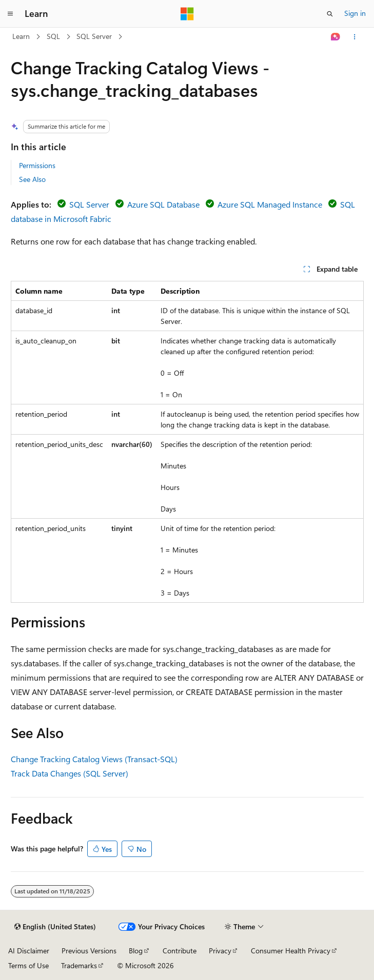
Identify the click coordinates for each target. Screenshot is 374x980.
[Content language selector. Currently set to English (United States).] (55, 927)
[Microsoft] (187, 14)
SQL (53, 36)
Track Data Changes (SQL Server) (70, 773)
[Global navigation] (10, 14)
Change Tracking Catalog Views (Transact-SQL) (94, 759)
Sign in (355, 13)
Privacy (220, 951)
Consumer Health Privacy (291, 951)
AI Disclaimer (29, 951)
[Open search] (330, 14)
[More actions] (354, 37)
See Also (32, 179)
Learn (21, 36)
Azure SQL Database (163, 204)
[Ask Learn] (335, 37)
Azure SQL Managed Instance (270, 204)
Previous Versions (89, 951)
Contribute (180, 951)
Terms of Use (28, 965)
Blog (136, 951)
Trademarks (79, 965)
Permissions (37, 165)
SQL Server (94, 36)
